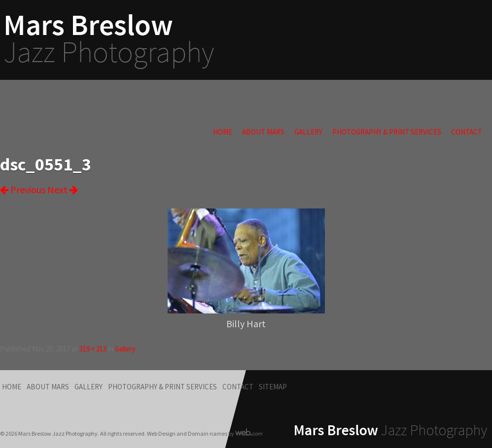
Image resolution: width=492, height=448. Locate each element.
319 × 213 (93, 349)
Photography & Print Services (387, 132)
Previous (23, 190)
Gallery (308, 132)
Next (63, 190)
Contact (467, 132)
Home (223, 132)
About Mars (263, 132)
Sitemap (273, 387)
